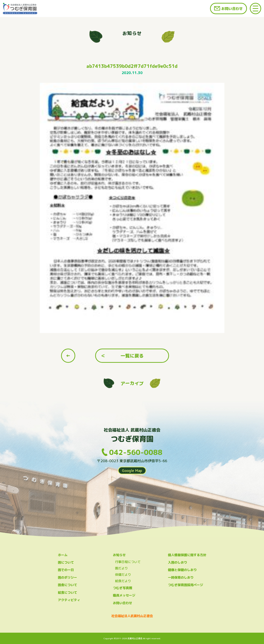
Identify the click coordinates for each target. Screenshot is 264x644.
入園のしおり (178, 562)
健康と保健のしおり (182, 570)
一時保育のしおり (181, 577)
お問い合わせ (232, 9)
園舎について (67, 585)
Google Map (132, 471)
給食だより (123, 581)
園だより (121, 568)
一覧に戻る (132, 356)
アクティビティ (69, 600)
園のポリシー (67, 577)
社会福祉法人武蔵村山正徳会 (132, 616)
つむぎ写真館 (123, 588)
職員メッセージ (124, 595)
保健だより (123, 575)
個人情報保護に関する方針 (187, 555)
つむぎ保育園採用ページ (186, 585)
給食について (67, 593)
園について (66, 562)
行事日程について (128, 562)
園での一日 (66, 570)
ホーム (63, 555)
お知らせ (119, 555)
